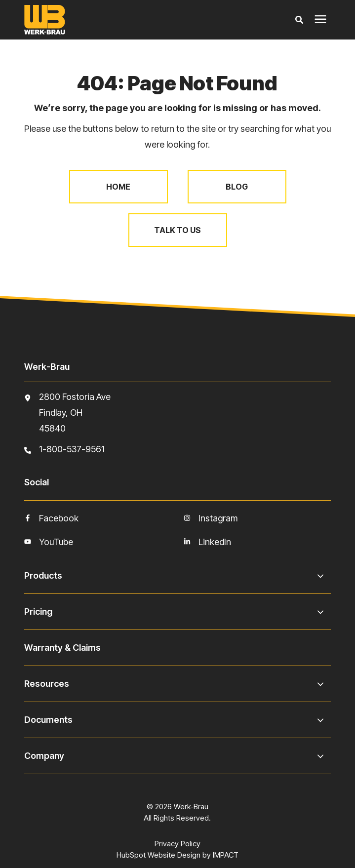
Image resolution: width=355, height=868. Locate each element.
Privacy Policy (177, 844)
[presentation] (320, 20)
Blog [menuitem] (237, 187)
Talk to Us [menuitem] (177, 230)
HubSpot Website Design (158, 855)
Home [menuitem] (118, 187)
